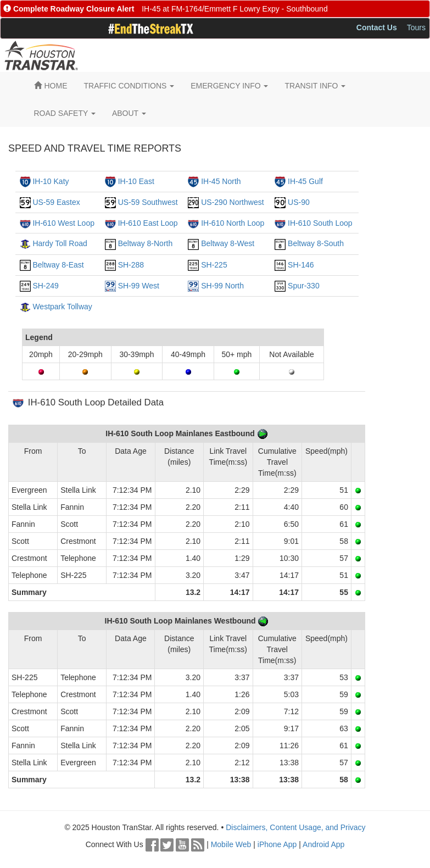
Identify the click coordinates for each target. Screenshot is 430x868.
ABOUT (129, 113)
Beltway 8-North (146, 243)
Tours (416, 27)
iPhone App (277, 844)
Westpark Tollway (62, 307)
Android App (323, 844)
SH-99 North (222, 286)
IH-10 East (136, 181)
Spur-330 (304, 286)
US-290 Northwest (232, 202)
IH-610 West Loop (63, 223)
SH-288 (131, 265)
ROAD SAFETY (65, 113)
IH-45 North (221, 181)
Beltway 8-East (58, 265)
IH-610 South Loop (320, 223)
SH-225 (214, 265)
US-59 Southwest (148, 202)
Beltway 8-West (228, 243)
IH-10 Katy (51, 181)
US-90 (299, 202)
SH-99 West (139, 286)
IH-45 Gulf (305, 181)
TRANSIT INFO (315, 86)
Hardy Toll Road (60, 243)
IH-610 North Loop (233, 223)
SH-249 (45, 286)
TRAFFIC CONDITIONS (129, 86)
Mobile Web (231, 844)
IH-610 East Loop (148, 223)
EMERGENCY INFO (229, 86)
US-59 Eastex (56, 202)
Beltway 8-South (316, 243)
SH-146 (301, 265)
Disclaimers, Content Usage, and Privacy (295, 827)
